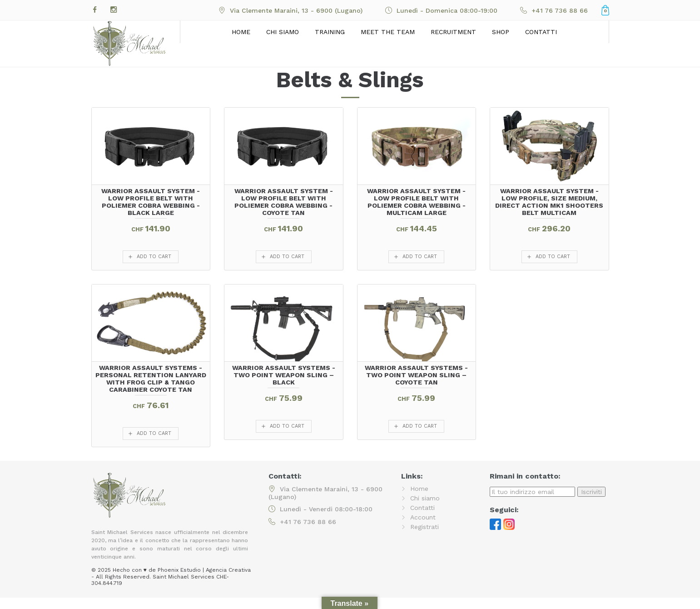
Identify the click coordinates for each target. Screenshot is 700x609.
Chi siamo (283, 32)
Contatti (541, 32)
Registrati (424, 527)
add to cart (154, 257)
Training (330, 32)
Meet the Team (388, 32)
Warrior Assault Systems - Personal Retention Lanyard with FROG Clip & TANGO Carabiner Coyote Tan (151, 379)
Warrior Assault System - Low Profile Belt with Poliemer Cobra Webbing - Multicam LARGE (416, 202)
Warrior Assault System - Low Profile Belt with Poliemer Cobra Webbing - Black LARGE (151, 202)
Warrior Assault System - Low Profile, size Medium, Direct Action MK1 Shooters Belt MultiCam (549, 202)
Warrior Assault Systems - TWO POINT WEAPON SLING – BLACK (284, 375)
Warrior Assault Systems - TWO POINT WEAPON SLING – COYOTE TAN (416, 375)
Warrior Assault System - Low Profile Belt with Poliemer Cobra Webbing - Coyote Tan (284, 202)
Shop (501, 32)
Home (241, 32)
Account (423, 517)
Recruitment (453, 32)
